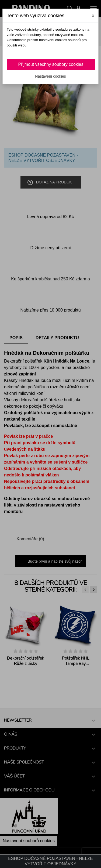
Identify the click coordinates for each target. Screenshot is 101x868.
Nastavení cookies (50, 76)
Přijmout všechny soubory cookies (51, 64)
